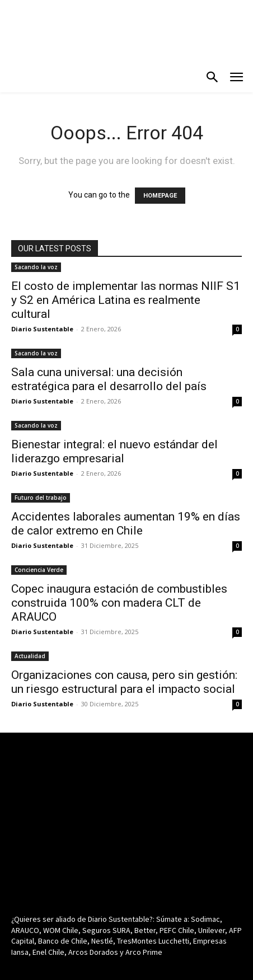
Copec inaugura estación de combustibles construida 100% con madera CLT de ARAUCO (119, 603)
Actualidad (30, 656)
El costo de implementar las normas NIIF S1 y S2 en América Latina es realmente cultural (126, 300)
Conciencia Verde (39, 570)
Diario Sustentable (42, 329)
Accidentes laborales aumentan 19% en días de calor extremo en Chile (126, 524)
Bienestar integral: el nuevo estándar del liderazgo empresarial (114, 451)
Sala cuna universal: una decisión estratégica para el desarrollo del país (109, 379)
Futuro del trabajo (41, 498)
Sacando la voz (36, 267)
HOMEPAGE (160, 196)
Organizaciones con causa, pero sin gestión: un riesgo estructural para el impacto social (124, 682)
